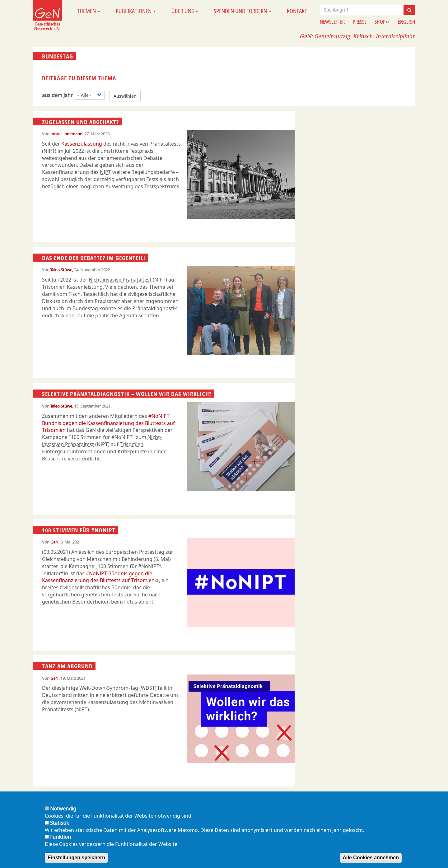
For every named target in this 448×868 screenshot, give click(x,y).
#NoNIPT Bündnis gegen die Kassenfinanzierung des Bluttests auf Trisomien (108, 423)
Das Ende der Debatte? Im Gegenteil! (94, 258)
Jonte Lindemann (66, 134)
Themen (89, 11)
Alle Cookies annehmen (371, 858)
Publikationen (136, 11)
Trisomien (54, 287)
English (407, 22)
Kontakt (297, 11)
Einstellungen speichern (76, 858)
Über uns (185, 11)
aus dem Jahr (57, 95)
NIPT (105, 172)
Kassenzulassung (82, 144)
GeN (54, 542)
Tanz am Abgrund (67, 666)
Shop (382, 22)
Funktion (61, 837)
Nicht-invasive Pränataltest (120, 280)
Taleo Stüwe (61, 270)
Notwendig (63, 809)
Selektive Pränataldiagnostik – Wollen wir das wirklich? (127, 394)
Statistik (60, 823)
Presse (360, 22)
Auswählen (125, 96)
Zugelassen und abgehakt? (80, 122)
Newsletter (332, 22)
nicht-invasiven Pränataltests (147, 144)
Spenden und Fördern (243, 11)
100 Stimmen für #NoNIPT (79, 530)
